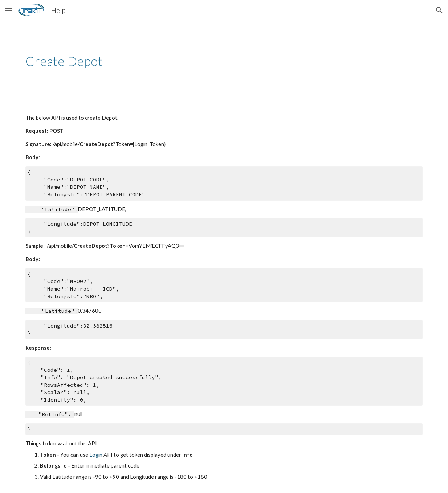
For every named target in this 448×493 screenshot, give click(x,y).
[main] (224, 61)
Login (96, 455)
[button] (9, 10)
